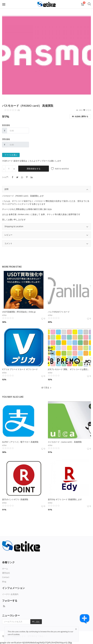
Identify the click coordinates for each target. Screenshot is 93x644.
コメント (46, 244)
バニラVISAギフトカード (59, 312)
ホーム (5, 568)
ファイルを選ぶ (11, 155)
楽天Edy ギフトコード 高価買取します (65, 499)
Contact (6, 577)
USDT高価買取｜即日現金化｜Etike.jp (19, 312)
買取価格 (6, 139)
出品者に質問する (80, 116)
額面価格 (6, 125)
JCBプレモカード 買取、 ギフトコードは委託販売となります (69, 369)
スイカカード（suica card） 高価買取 (65, 442)
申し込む (36, 622)
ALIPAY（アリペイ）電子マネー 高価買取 (20, 442)
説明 (46, 189)
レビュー (46, 235)
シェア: (5, 177)
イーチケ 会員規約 (10, 594)
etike (19, 267)
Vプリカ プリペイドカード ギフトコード (20, 369)
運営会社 (6, 573)
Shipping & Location (46, 227)
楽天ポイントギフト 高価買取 (15, 499)
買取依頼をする (34, 169)
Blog (4, 582)
